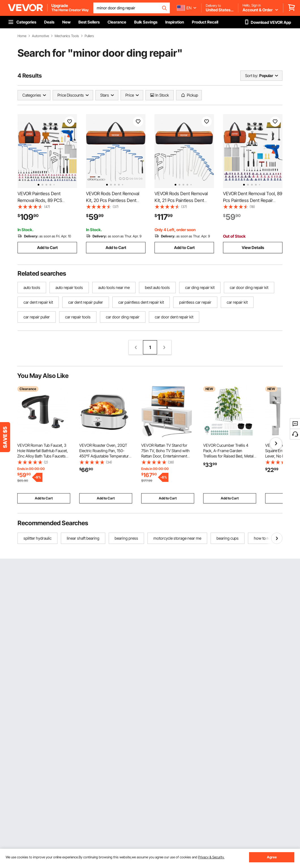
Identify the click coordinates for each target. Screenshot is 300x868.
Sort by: (252, 75)
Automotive (40, 36)
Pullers (89, 36)
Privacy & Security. (211, 857)
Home (22, 36)
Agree (272, 857)
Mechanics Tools (67, 36)
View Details (253, 247)
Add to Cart (47, 247)
